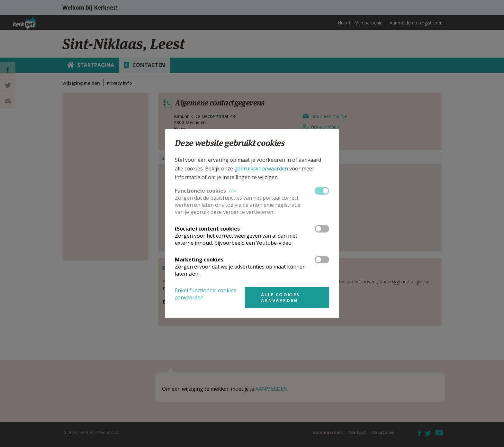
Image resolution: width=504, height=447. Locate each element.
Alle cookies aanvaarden (280, 297)
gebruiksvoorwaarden (261, 169)
